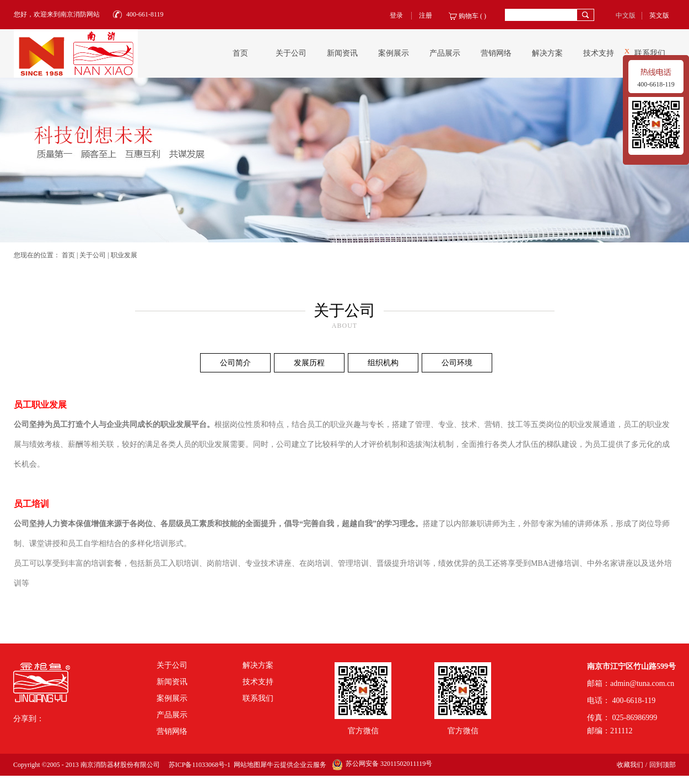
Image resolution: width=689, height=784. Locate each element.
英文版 (659, 15)
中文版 (626, 15)
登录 (396, 15)
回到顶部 (663, 765)
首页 (240, 53)
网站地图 (245, 765)
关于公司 (93, 255)
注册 (426, 15)
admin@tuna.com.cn (642, 683)
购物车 (469, 16)
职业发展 (124, 255)
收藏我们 (630, 765)
